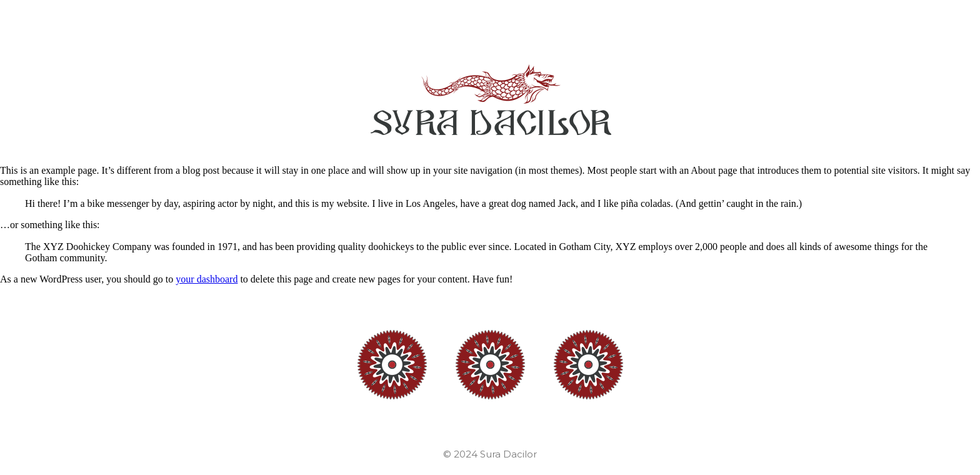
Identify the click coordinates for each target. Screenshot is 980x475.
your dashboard (207, 279)
